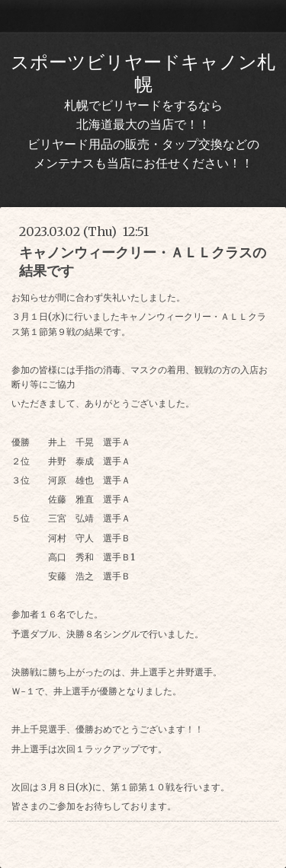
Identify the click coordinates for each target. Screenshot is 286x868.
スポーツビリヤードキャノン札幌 (143, 73)
